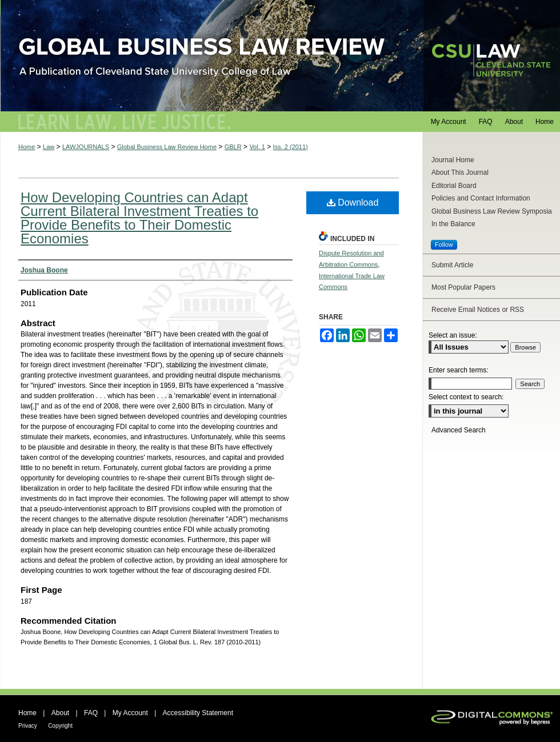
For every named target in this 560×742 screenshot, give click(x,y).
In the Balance (453, 224)
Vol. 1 (257, 147)
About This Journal (460, 173)
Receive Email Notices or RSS (478, 310)
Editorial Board (454, 186)
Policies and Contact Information (481, 198)
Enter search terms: (459, 370)
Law (49, 147)
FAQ (91, 713)
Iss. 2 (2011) (291, 147)
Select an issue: (453, 335)
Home (27, 147)
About (60, 713)
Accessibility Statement (198, 713)
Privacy (28, 726)
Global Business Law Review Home (167, 147)
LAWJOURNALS (86, 147)
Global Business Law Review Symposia (492, 211)
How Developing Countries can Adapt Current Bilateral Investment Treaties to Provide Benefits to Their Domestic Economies (139, 218)
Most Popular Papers (463, 287)
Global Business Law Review (280, 56)
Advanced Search (459, 430)
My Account (130, 713)
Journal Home (453, 160)
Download (353, 202)
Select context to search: (466, 397)
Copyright (60, 726)
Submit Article (452, 265)
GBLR (233, 147)
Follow (444, 244)
